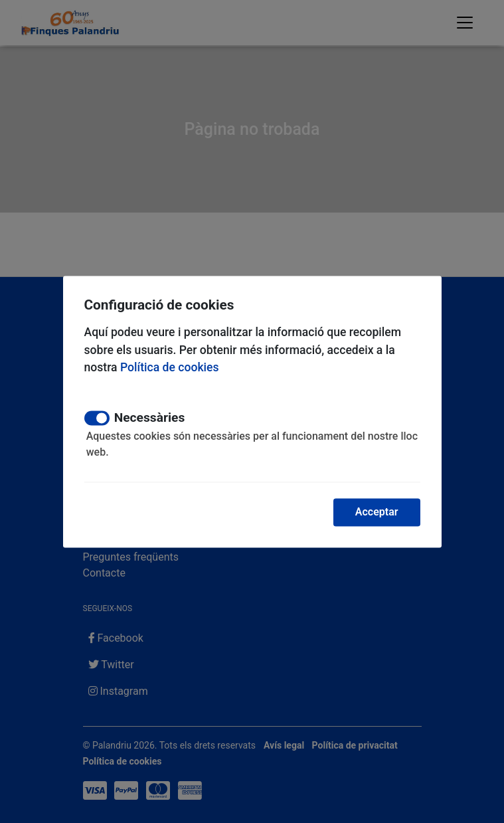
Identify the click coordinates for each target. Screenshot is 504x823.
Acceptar (377, 512)
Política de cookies (170, 368)
